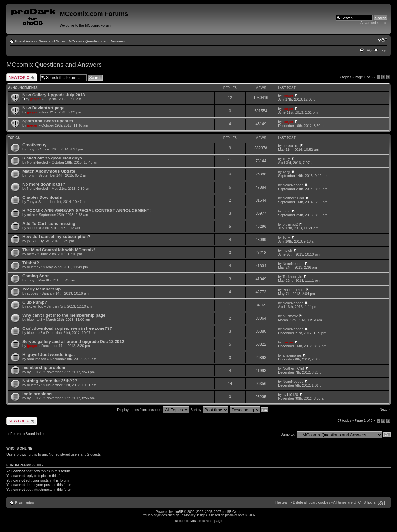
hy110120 (35, 372)
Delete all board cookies (311, 502)
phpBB (178, 512)
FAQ (368, 50)
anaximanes (37, 359)
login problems (37, 394)
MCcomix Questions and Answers (97, 41)
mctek (32, 254)
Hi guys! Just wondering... (49, 355)
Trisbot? (31, 263)
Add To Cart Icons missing (49, 224)
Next (383, 409)
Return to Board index (27, 434)
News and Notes (52, 41)
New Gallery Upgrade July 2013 (54, 95)
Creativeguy (34, 145)
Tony (30, 149)
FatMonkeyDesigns (193, 515)
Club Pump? (35, 302)
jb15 (30, 241)
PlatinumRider (294, 290)
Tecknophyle (292, 277)
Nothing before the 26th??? (50, 381)
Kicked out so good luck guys (52, 158)
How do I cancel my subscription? (56, 237)
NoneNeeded (37, 162)
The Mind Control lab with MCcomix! (59, 250)
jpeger (36, 99)
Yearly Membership (41, 289)
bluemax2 (290, 224)
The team (282, 502)
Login (383, 50)
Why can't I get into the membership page (64, 315)
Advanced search (374, 23)
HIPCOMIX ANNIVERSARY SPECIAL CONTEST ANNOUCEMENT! (87, 210)
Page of (363, 77)
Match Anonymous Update (49, 171)
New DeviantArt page (43, 108)
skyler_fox (35, 306)
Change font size (383, 40)
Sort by (209, 410)
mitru (31, 215)
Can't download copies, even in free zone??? (67, 328)
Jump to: (288, 434)
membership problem (44, 368)
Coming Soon (36, 276)
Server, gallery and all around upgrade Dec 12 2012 (73, 341)
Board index (25, 41)
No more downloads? (44, 184)
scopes (33, 228)
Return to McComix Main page (199, 521)
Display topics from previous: (153, 410)
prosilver (231, 515)
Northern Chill (293, 198)
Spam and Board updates (48, 121)
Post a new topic (22, 77)
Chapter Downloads (42, 197)
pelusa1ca (291, 146)
